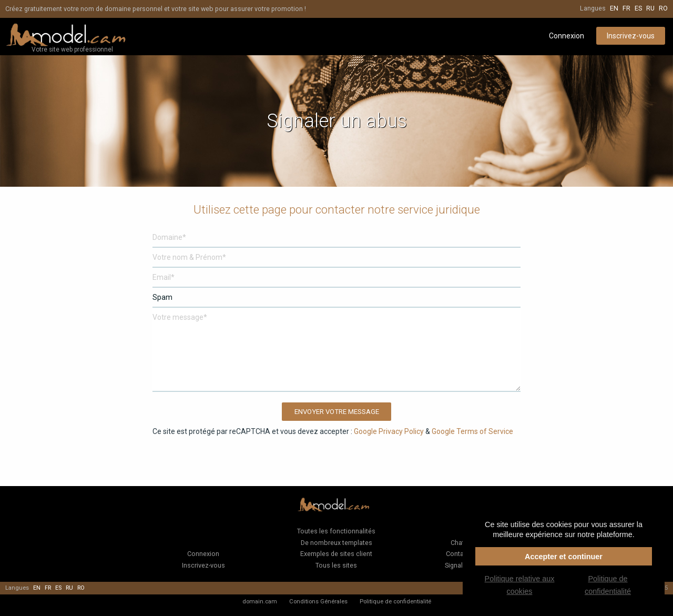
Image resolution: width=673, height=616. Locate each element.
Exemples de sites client (336, 554)
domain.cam (260, 601)
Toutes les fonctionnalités (336, 531)
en (614, 8)
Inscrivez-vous (631, 36)
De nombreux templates (336, 543)
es (638, 8)
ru (650, 8)
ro (663, 8)
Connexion (567, 36)
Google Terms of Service (472, 431)
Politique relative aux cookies (520, 585)
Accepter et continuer (564, 557)
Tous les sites (336, 565)
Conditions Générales (318, 601)
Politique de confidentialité (395, 601)
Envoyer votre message (337, 412)
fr (626, 8)
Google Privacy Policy (389, 431)
